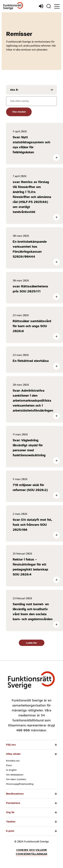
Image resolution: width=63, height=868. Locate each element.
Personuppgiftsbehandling (20, 784)
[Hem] (13, 6)
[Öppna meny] (57, 6)
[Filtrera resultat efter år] (31, 90)
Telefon (11, 822)
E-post (10, 831)
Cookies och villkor (31, 850)
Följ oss (11, 745)
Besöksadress (15, 794)
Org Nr (10, 812)
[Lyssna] (41, 6)
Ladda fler (31, 643)
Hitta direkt (13, 754)
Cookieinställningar (31, 854)
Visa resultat (19, 112)
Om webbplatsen (15, 775)
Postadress (13, 803)
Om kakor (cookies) (16, 779)
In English (11, 770)
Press (9, 765)
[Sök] (49, 6)
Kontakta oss (13, 761)
